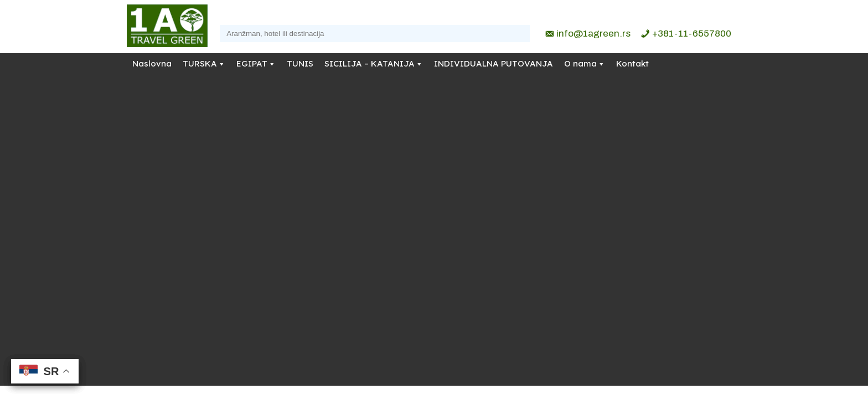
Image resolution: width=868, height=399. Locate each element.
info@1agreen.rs (593, 34)
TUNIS (300, 63)
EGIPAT (252, 63)
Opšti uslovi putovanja (464, 226)
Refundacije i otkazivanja (469, 212)
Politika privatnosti (458, 197)
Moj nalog (443, 240)
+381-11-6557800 (692, 34)
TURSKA (200, 63)
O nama (580, 63)
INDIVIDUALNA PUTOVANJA (494, 63)
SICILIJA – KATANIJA (370, 63)
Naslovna (152, 63)
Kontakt (632, 63)
